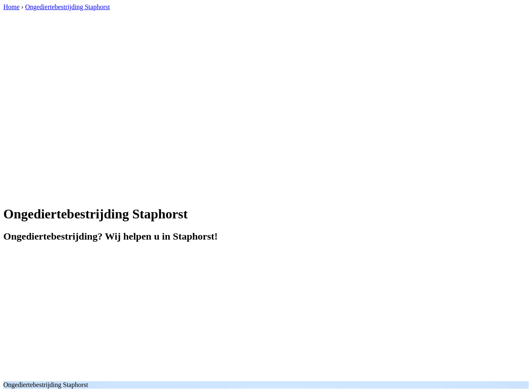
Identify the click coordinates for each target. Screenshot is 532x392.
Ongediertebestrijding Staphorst (67, 7)
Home (11, 7)
